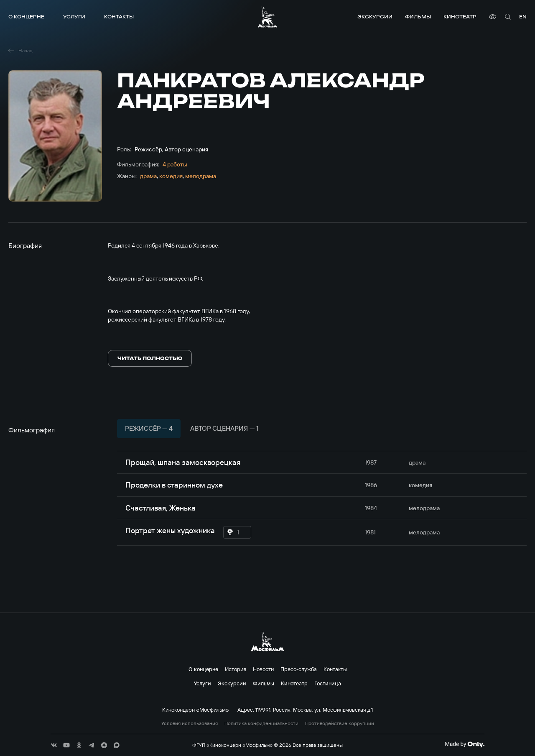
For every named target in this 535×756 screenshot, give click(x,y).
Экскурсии (375, 17)
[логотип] (267, 17)
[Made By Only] (465, 744)
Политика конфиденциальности (261, 723)
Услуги (74, 17)
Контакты (119, 17)
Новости (263, 669)
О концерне (26, 17)
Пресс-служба (299, 669)
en (523, 17)
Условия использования (190, 723)
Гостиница (328, 683)
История (236, 669)
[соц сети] (54, 745)
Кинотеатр (460, 17)
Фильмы (418, 17)
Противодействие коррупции (340, 723)
